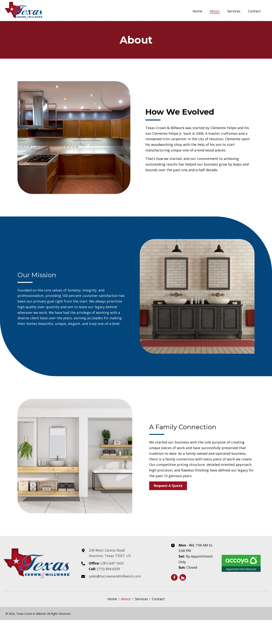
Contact (158, 599)
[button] (168, 486)
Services (141, 599)
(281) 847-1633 (113, 563)
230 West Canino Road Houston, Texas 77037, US (110, 553)
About (126, 599)
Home (112, 599)
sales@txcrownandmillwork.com (115, 576)
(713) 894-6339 (108, 569)
